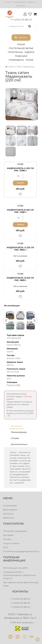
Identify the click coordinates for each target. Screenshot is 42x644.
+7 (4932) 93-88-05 (20, 599)
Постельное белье (21, 48)
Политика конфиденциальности (21, 551)
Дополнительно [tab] (19, 444)
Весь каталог (10, 510)
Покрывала (16, 60)
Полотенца (15, 52)
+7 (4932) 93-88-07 (20, 607)
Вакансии (9, 518)
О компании (10, 506)
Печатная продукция (15, 531)
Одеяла (29, 52)
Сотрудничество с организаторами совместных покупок (19, 575)
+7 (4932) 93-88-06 (20, 603)
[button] (21, 26)
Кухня (29, 60)
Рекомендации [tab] (19, 432)
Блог (6, 547)
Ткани (21, 44)
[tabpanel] (20, 468)
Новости (32, 2)
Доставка (8, 535)
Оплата (7, 539)
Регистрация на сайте (15, 568)
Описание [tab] (16, 426)
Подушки (21, 56)
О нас (8, 2)
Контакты (20, 6)
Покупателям (19, 2)
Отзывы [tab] (15, 438)
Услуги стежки (11, 543)
